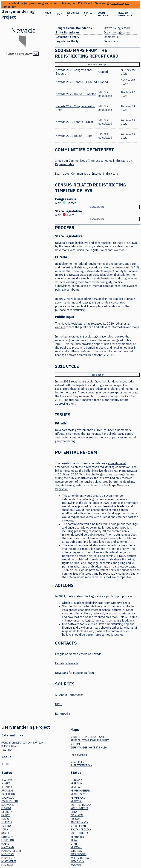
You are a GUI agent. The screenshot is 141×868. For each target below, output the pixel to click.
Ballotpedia (63, 714)
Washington (79, 854)
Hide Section (97, 375)
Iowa (5, 830)
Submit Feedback (103, 14)
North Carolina (81, 805)
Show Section (97, 207)
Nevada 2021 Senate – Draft (74, 122)
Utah (74, 844)
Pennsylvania (79, 822)
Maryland (8, 847)
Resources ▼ (73, 14)
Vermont (76, 847)
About (5, 764)
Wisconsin (77, 861)
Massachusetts (11, 851)
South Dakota (80, 833)
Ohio (74, 812)
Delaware (8, 805)
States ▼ (88, 14)
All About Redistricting (69, 695)
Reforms (76, 744)
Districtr (67, 628)
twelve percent (65, 482)
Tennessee (77, 837)
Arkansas (7, 791)
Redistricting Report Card (87, 56)
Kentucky (8, 837)
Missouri (7, 865)
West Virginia (80, 858)
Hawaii (6, 815)
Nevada (75, 787)
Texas (74, 840)
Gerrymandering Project (18, 14)
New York (77, 801)
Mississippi (9, 861)
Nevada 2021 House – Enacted (76, 94)
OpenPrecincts (120, 603)
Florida (6, 808)
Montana (76, 780)
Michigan (8, 854)
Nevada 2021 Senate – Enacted (76, 82)
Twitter (7, 750)
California (8, 794)
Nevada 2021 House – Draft (74, 136)
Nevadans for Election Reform (74, 673)
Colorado (8, 798)
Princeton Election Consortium (22, 743)
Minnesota (8, 858)
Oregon (75, 819)
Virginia (76, 851)
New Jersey (78, 794)
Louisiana (8, 840)
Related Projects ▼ (125, 14)
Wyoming (77, 865)
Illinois (7, 822)
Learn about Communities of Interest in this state (87, 174)
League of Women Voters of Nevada (78, 654)
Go (36, 54)
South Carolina (81, 830)
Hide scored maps (97, 64)
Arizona (7, 787)
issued (99, 275)
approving (61, 404)
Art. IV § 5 (132, 267)
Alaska (6, 784)
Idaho (5, 819)
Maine (5, 844)
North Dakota (80, 808)
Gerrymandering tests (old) (89, 748)
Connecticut (10, 801)
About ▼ (49, 14)
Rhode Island (79, 826)
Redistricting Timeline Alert (90, 741)
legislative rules (103, 336)
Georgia (7, 812)
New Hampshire (80, 791)
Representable (11, 746)
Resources (77, 762)
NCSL (58, 704)
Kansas (6, 833)
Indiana (6, 826)
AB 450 (92, 299)
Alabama (7, 780)
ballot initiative (93, 471)
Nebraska (77, 784)
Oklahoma (77, 815)
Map (60, 14)
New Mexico (78, 798)
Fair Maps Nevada (67, 663)
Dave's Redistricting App (113, 624)
